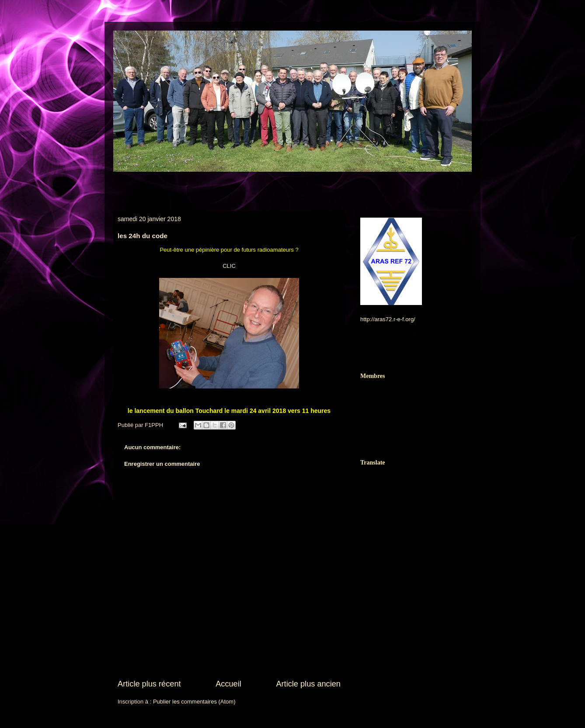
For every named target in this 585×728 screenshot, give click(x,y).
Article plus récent (149, 684)
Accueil (228, 684)
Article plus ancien (308, 684)
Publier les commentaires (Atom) (194, 702)
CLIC (229, 266)
